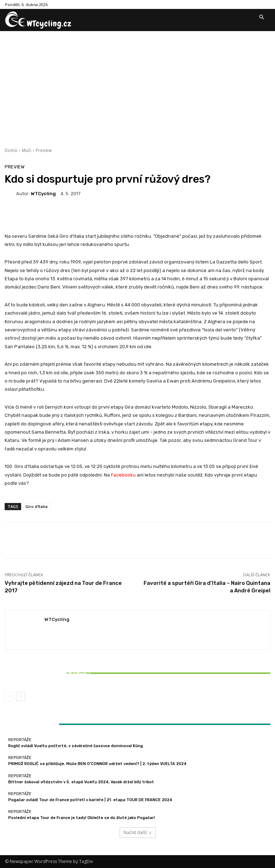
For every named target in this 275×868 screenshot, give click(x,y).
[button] (261, 18)
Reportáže (48, 668)
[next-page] (21, 696)
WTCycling (43, 194)
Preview (44, 150)
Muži (26, 150)
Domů (11, 150)
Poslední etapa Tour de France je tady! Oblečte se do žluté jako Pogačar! (82, 818)
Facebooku (123, 475)
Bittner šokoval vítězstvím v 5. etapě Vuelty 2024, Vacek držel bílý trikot (49, 676)
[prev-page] (9, 696)
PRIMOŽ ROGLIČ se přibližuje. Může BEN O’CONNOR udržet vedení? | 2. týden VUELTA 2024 (97, 764)
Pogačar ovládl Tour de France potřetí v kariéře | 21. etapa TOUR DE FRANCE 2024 (90, 800)
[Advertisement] (137, 85)
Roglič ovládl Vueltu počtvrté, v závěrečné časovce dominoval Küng (76, 746)
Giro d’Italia (37, 506)
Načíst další (138, 832)
